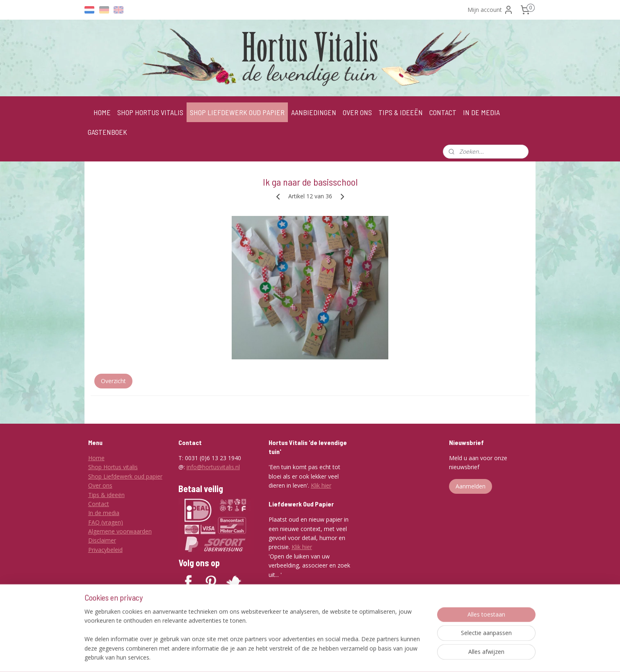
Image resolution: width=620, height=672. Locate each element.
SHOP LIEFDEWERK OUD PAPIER (237, 112)
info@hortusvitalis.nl (213, 467)
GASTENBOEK (107, 132)
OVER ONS (357, 112)
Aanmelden (471, 486)
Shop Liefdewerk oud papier (125, 476)
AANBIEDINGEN (314, 112)
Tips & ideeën (106, 495)
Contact (99, 504)
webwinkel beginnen (348, 657)
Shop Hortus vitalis (113, 467)
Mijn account (490, 10)
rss (317, 657)
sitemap (300, 657)
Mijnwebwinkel (420, 657)
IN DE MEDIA (481, 112)
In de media (104, 513)
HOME (102, 112)
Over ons (100, 485)
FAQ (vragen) (106, 522)
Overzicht (113, 381)
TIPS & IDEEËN (401, 112)
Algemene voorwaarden (120, 531)
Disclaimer (102, 540)
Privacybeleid (105, 550)
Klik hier (321, 485)
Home (96, 458)
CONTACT (443, 112)
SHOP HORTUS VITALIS (150, 112)
